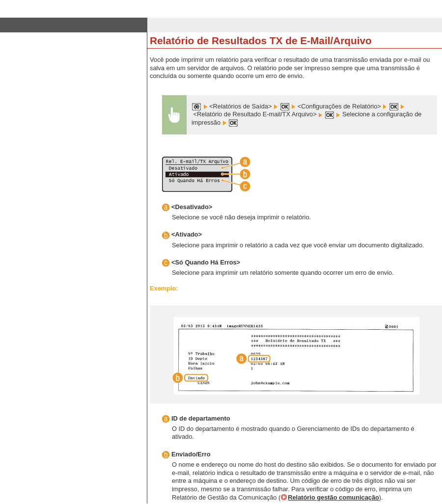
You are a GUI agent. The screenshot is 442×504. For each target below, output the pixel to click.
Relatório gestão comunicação (333, 497)
